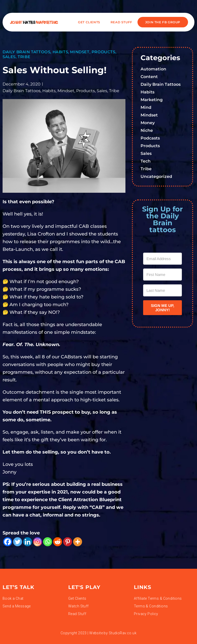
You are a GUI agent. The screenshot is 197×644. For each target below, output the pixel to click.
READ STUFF (121, 22)
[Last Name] (162, 290)
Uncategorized (156, 176)
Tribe (24, 57)
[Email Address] (162, 259)
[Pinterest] (68, 542)
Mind (146, 107)
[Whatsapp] (48, 542)
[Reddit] (58, 542)
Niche (147, 130)
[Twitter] (18, 542)
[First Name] (162, 275)
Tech (146, 161)
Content (149, 77)
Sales (9, 57)
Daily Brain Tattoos (26, 52)
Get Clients (89, 22)
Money (148, 123)
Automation (153, 69)
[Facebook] (8, 542)
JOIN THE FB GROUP (163, 22)
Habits (60, 52)
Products (104, 52)
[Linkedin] (28, 542)
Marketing (152, 100)
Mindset (80, 52)
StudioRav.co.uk (123, 633)
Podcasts (150, 138)
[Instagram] (38, 542)
